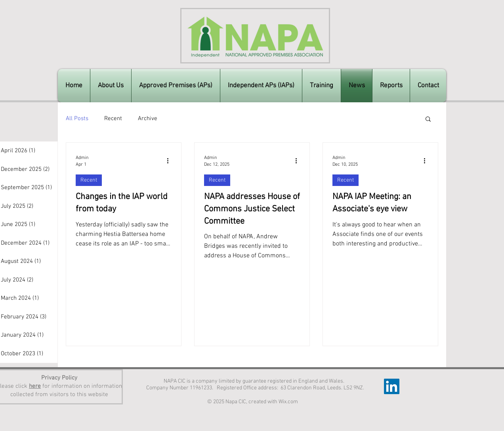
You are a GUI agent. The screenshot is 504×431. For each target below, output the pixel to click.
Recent (113, 119)
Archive (148, 119)
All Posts (77, 119)
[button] (428, 120)
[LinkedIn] (392, 386)
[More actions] (170, 161)
